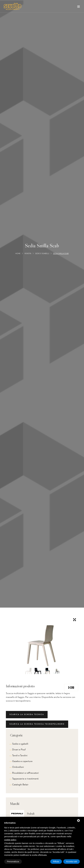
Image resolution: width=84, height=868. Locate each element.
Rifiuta (56, 861)
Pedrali (31, 814)
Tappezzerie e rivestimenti (25, 779)
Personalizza (13, 861)
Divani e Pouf (19, 750)
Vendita (28, 253)
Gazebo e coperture (22, 761)
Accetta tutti (72, 861)
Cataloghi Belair (20, 785)
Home (18, 253)
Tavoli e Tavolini (20, 755)
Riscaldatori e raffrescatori (25, 773)
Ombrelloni (18, 767)
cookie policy (10, 840)
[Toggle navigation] (79, 7)
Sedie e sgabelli (42, 253)
